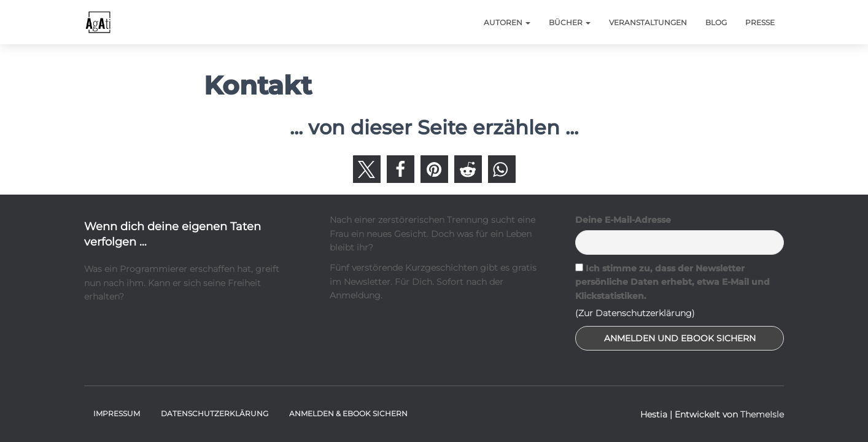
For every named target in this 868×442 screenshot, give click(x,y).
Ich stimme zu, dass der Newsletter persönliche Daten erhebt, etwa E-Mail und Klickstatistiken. (672, 282)
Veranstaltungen (648, 22)
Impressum (117, 413)
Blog (716, 22)
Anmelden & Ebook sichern (348, 413)
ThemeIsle (762, 414)
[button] (367, 169)
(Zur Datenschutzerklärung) (635, 313)
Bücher (570, 22)
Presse (760, 22)
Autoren (507, 22)
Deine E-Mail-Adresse (623, 220)
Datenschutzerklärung (215, 413)
